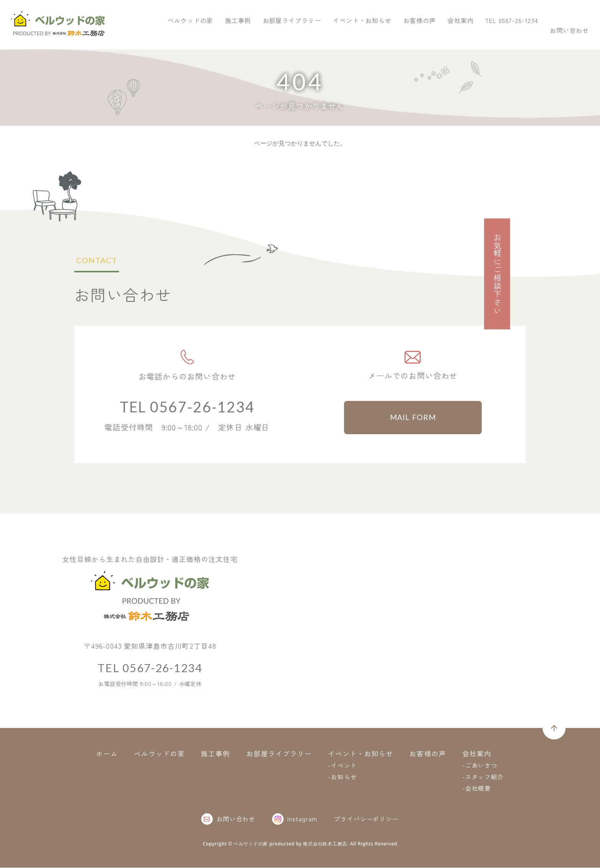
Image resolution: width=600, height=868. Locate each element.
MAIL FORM (413, 418)
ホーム (107, 754)
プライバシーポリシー (367, 819)
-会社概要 (477, 788)
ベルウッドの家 (306, 34)
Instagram (295, 819)
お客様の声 (535, 34)
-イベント (342, 765)
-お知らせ (342, 777)
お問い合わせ (562, 17)
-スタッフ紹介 (483, 777)
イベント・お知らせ (477, 34)
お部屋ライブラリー (407, 34)
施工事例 (353, 34)
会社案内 (576, 34)
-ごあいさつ (480, 765)
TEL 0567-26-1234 (473, 17)
